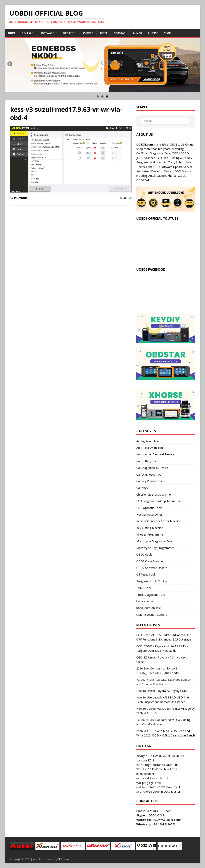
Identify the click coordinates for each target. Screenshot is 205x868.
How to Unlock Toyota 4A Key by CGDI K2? (164, 691)
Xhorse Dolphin (153, 792)
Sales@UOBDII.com (159, 811)
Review (26, 33)
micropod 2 (144, 778)
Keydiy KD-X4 (145, 756)
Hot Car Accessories (149, 514)
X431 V (154, 787)
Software (47, 33)
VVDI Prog (143, 765)
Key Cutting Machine (150, 528)
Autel (104, 33)
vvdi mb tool (160, 778)
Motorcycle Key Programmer (155, 548)
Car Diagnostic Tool (149, 474)
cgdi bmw (155, 783)
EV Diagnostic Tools (149, 508)
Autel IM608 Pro (174, 756)
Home (12, 33)
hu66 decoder (145, 774)
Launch (137, 33)
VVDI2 (158, 756)
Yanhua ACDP (168, 769)
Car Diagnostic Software (152, 468)
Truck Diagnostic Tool (151, 595)
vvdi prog (142, 783)
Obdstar (120, 33)
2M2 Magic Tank (170, 787)
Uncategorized (146, 601)
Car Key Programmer (150, 481)
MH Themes (65, 859)
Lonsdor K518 (145, 760)
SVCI (139, 792)
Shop (167, 33)
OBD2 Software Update (152, 568)
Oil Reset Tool (146, 574)
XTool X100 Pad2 (147, 769)
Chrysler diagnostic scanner (154, 494)
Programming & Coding (152, 581)
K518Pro (88, 33)
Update (68, 33)
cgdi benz (142, 787)
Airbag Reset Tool (148, 441)
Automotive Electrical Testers (155, 454)
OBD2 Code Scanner (150, 561)
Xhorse (153, 33)
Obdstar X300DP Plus (164, 765)
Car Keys (142, 488)
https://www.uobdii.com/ (165, 820)
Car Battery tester (148, 461)
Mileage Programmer (150, 534)
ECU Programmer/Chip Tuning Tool (159, 501)
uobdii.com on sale (149, 608)
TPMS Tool (144, 588)
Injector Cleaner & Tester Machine (159, 521)
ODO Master (172, 792)
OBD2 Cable (144, 554)
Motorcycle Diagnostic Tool (154, 541)
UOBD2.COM (155, 815)
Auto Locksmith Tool (150, 448)
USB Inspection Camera (152, 615)
